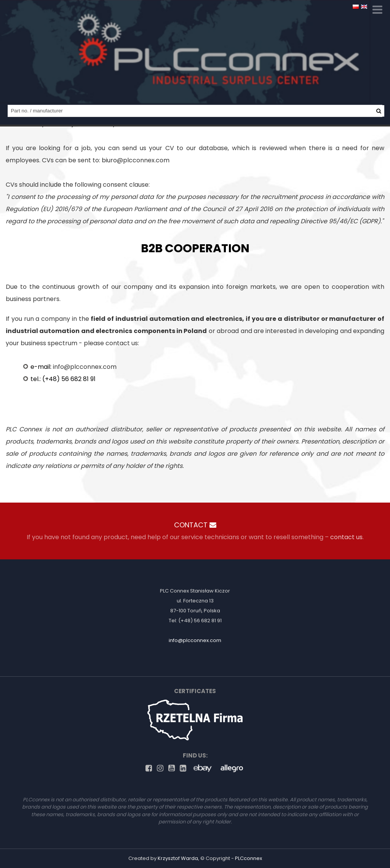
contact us (346, 537)
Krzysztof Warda (178, 858)
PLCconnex (249, 858)
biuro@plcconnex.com (136, 160)
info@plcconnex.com (85, 367)
